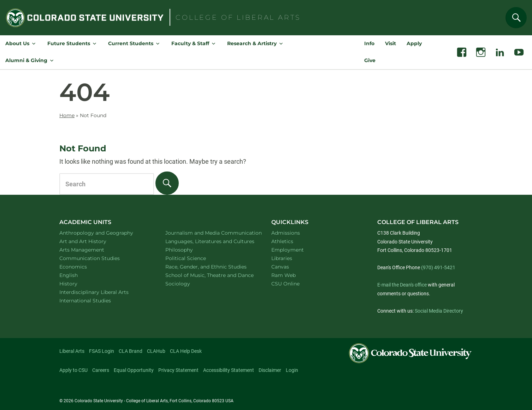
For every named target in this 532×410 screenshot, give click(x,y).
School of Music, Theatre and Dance (210, 275)
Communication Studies (99, 258)
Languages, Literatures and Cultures (210, 241)
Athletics (282, 241)
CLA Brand (131, 351)
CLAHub (156, 351)
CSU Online (285, 284)
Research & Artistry (252, 43)
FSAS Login (102, 351)
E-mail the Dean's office (402, 285)
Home (67, 115)
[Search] (516, 18)
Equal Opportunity (134, 370)
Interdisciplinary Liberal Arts (103, 292)
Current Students (131, 43)
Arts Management (91, 250)
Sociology (187, 284)
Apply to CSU (73, 370)
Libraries (282, 258)
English (78, 275)
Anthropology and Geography (104, 233)
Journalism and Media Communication (210, 233)
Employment (288, 250)
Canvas (280, 267)
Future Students (69, 43)
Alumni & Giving (26, 60)
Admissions (286, 233)
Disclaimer (270, 370)
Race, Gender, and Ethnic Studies (210, 267)
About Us (17, 43)
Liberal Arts (72, 351)
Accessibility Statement (229, 370)
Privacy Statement (178, 370)
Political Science (195, 258)
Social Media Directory (439, 311)
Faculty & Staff (190, 43)
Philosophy (188, 250)
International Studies (94, 300)
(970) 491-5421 (438, 267)
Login (292, 370)
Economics (82, 267)
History (78, 284)
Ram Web (283, 275)
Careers (101, 370)
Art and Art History (92, 241)
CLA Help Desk (186, 351)
